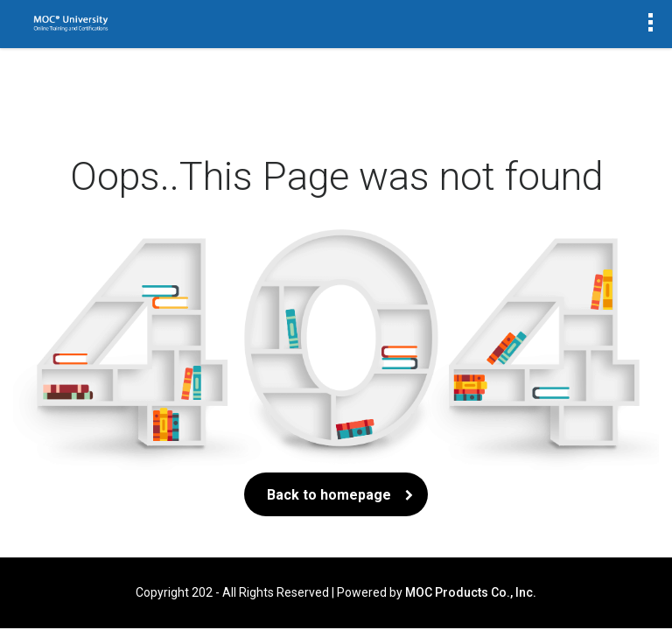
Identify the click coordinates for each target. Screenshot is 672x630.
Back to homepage (336, 495)
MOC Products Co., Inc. (471, 592)
